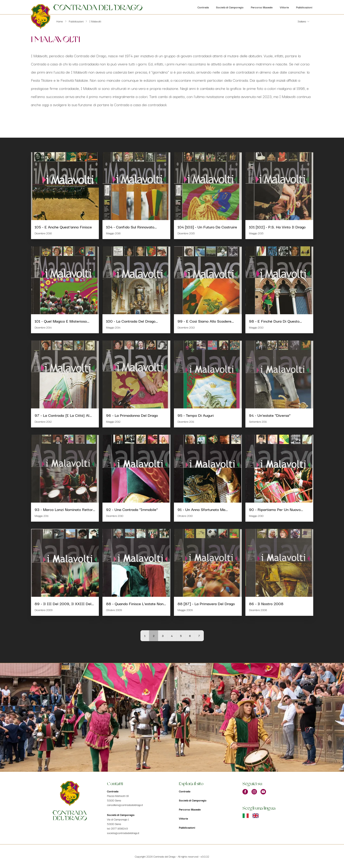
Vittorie (284, 7)
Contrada (203, 7)
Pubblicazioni (304, 7)
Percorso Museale (262, 7)
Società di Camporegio (230, 7)
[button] (304, 21)
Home (60, 21)
